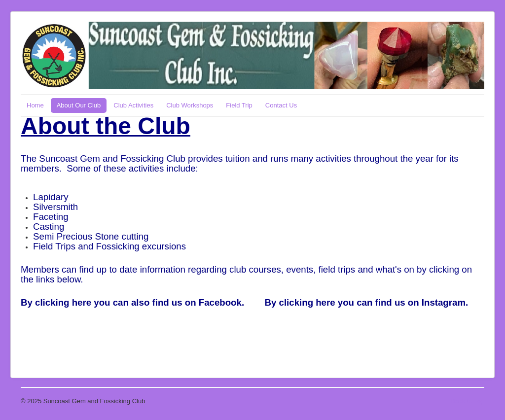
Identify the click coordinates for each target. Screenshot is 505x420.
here (82, 302)
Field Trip (239, 105)
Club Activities (133, 105)
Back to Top (468, 401)
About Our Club (79, 105)
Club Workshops (190, 105)
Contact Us (281, 105)
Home (35, 105)
